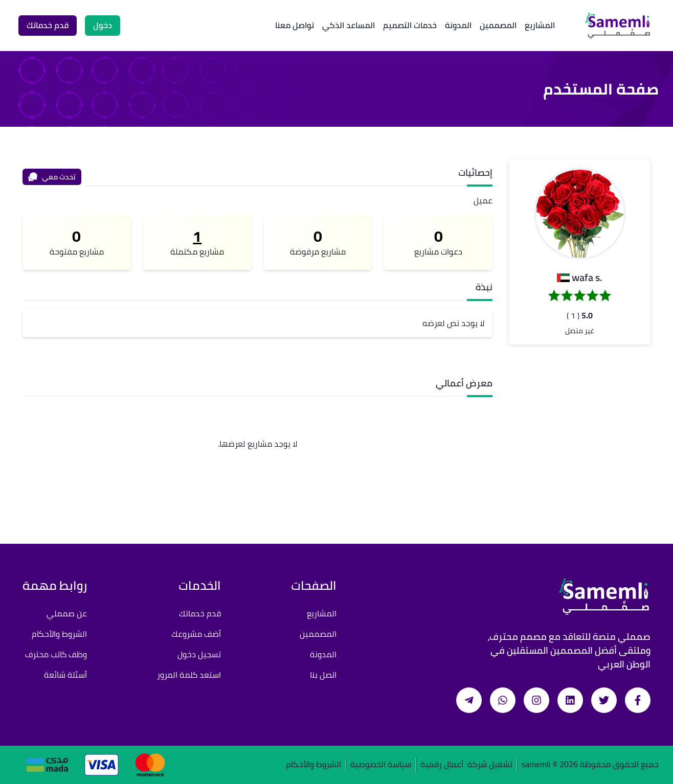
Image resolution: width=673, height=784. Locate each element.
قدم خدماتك (200, 613)
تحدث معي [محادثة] (52, 177)
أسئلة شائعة (65, 675)
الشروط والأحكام (59, 634)
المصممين (498, 25)
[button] (580, 214)
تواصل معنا (295, 25)
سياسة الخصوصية (381, 765)
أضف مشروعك (196, 634)
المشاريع (540, 25)
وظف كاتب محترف (56, 654)
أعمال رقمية (442, 765)
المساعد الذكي (349, 25)
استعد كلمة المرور (189, 675)
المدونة (458, 25)
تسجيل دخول (199, 654)
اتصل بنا (323, 675)
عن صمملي (67, 613)
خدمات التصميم (410, 25)
